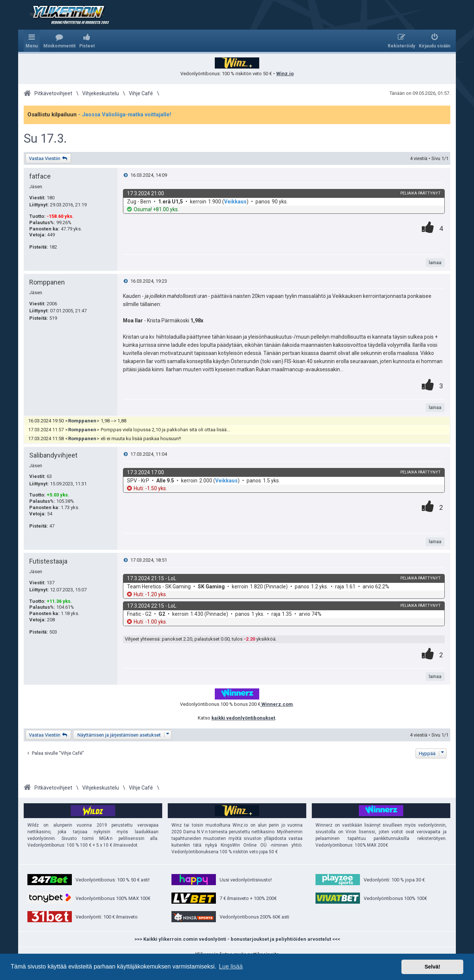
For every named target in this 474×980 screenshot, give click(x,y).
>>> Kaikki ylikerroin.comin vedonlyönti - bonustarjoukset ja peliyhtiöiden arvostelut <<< (237, 939)
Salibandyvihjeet (53, 455)
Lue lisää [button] (231, 966)
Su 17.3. (45, 139)
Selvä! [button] (432, 967)
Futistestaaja (48, 561)
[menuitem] (59, 41)
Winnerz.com (277, 704)
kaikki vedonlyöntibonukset (243, 718)
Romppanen (47, 282)
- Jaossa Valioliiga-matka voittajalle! (125, 114)
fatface (40, 176)
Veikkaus (235, 202)
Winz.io (285, 74)
